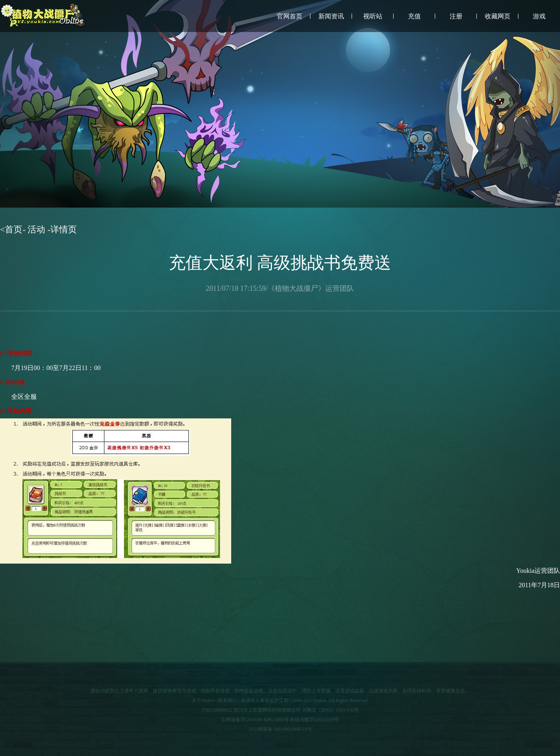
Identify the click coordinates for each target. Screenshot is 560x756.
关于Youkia (203, 700)
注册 (456, 16)
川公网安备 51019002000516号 (280, 729)
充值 (414, 16)
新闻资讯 (331, 16)
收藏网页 (498, 16)
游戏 (539, 16)
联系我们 (228, 700)
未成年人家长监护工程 (265, 700)
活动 (37, 229)
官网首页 (290, 16)
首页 (14, 229)
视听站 (373, 16)
